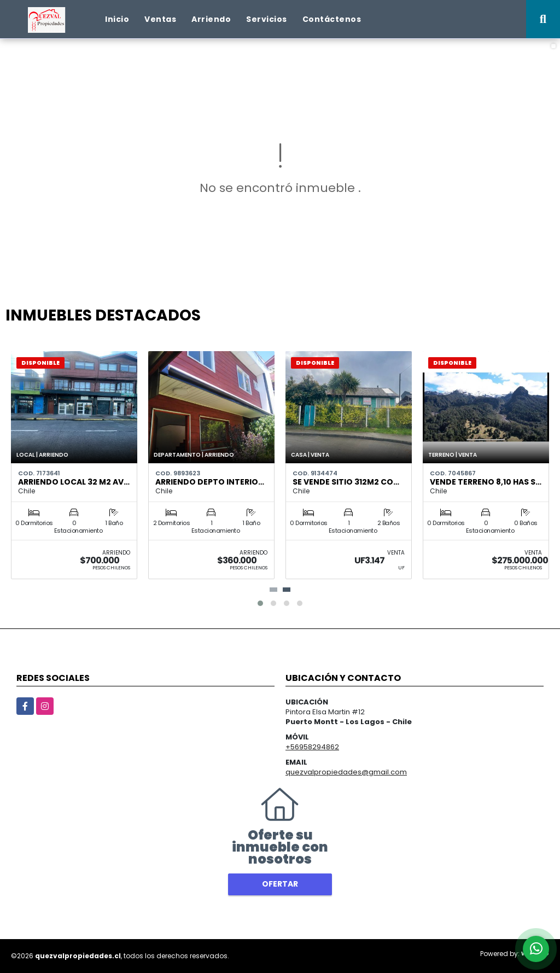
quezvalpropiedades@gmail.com (346, 772)
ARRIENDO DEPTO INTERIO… (210, 482)
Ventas (160, 19)
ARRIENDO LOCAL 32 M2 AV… (74, 482)
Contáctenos (332, 19)
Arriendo (211, 19)
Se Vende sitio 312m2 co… (346, 482)
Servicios (267, 19)
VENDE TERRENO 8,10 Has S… (486, 482)
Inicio (117, 19)
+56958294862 (312, 747)
